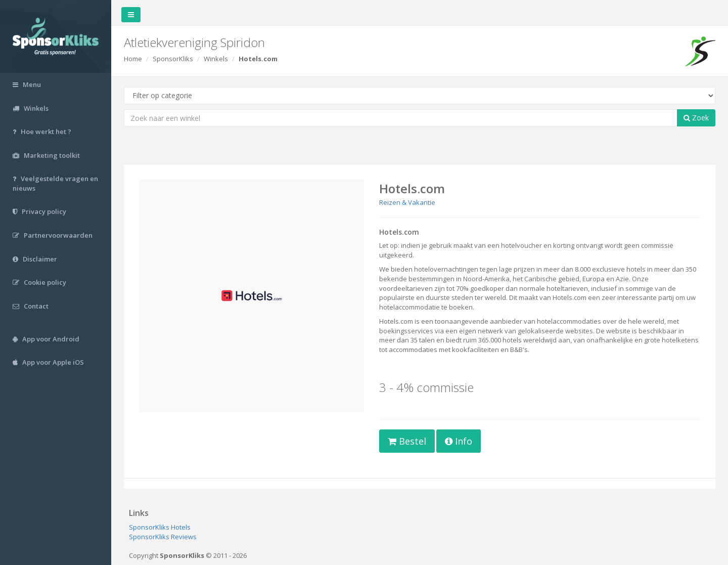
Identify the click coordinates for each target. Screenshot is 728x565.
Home (133, 59)
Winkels (216, 59)
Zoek (696, 118)
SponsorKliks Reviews (163, 537)
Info (459, 441)
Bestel (407, 441)
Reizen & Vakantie (407, 202)
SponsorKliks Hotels (160, 527)
